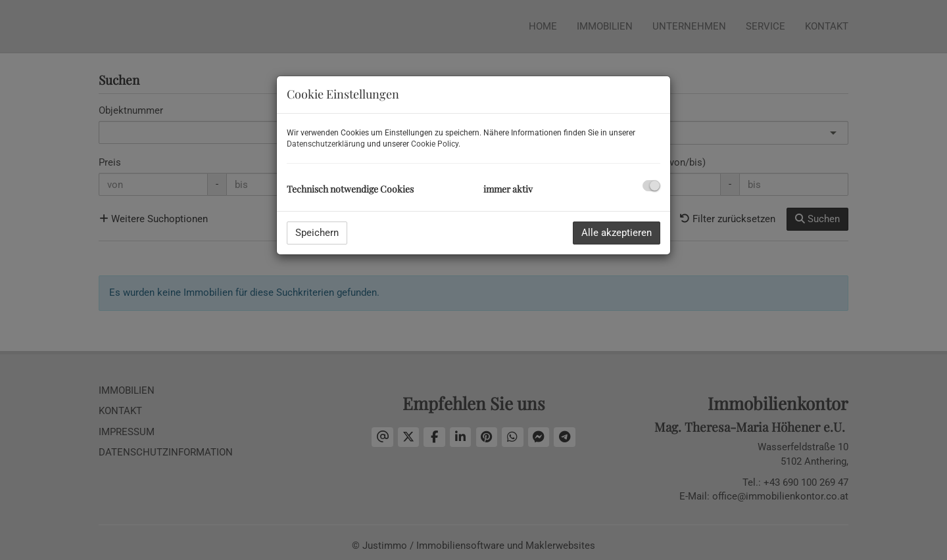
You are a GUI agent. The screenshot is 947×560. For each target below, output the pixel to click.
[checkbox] (651, 186)
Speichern (317, 233)
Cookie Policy (435, 144)
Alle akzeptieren (617, 233)
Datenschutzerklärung (326, 144)
